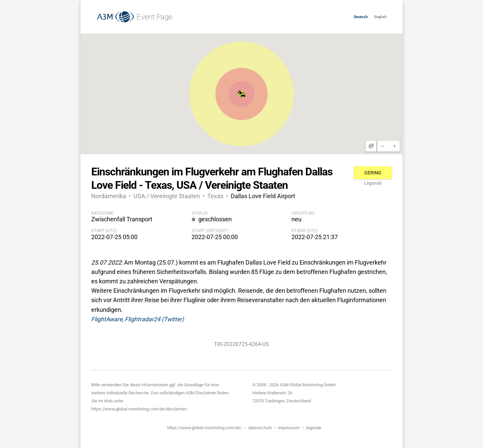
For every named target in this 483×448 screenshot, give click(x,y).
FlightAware (107, 319)
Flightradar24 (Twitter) (154, 319)
